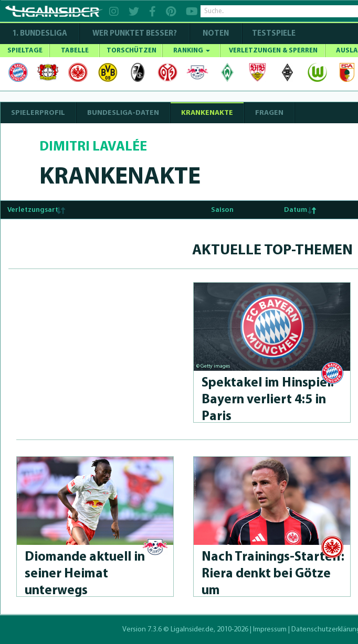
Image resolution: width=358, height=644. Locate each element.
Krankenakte (207, 113)
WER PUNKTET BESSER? (135, 34)
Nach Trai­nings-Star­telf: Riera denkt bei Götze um (273, 574)
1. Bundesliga (40, 34)
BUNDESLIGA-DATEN (123, 113)
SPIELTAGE (25, 51)
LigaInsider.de (192, 630)
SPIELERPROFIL (38, 113)
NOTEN (216, 34)
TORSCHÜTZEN (131, 51)
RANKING (192, 51)
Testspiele (273, 34)
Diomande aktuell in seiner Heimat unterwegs (85, 574)
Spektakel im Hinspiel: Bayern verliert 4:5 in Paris (268, 400)
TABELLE (75, 51)
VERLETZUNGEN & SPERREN (273, 51)
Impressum (270, 630)
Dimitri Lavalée (93, 147)
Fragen (269, 113)
